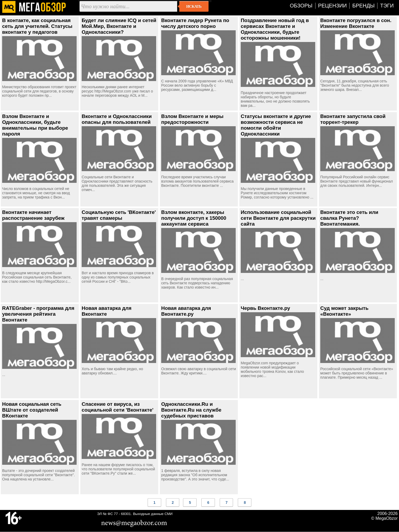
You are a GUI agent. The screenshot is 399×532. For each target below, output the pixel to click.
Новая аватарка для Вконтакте (107, 311)
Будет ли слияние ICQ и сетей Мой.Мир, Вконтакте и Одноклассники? (119, 26)
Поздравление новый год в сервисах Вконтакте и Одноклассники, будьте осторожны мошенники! (275, 29)
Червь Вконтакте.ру (265, 308)
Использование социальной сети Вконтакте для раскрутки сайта (278, 218)
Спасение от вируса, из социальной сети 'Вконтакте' (118, 407)
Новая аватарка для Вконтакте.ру (186, 311)
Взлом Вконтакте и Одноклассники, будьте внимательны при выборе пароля (35, 125)
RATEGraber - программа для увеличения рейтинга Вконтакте (38, 314)
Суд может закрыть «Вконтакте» (344, 311)
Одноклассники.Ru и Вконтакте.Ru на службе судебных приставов (191, 410)
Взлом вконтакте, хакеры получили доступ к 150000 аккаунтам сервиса (194, 218)
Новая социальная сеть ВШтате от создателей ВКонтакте (32, 410)
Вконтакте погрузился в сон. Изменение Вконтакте (356, 23)
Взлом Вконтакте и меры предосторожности (192, 119)
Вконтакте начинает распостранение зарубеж (33, 215)
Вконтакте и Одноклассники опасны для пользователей (117, 119)
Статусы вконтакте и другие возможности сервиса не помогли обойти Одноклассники (276, 125)
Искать (194, 6)
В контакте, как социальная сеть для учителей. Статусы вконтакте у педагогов (37, 26)
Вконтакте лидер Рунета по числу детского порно (195, 23)
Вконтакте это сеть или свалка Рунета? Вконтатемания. (349, 218)
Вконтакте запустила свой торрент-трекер (353, 119)
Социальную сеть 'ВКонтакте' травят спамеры (119, 215)
